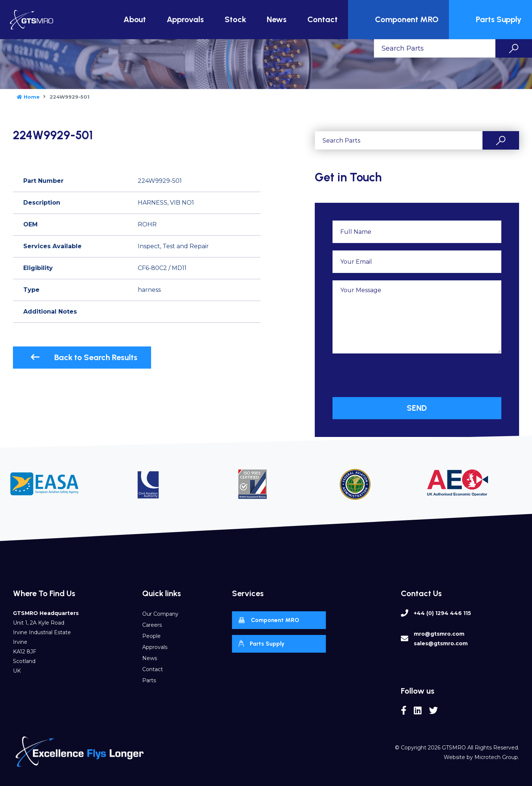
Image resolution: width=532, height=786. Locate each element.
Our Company (160, 614)
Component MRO (399, 20)
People (151, 636)
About (135, 19)
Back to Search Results (84, 357)
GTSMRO (454, 748)
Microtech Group (496, 757)
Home (28, 97)
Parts (149, 680)
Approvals (185, 19)
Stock (235, 19)
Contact (323, 19)
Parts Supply (491, 20)
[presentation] (389, 375)
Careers (152, 625)
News (277, 19)
